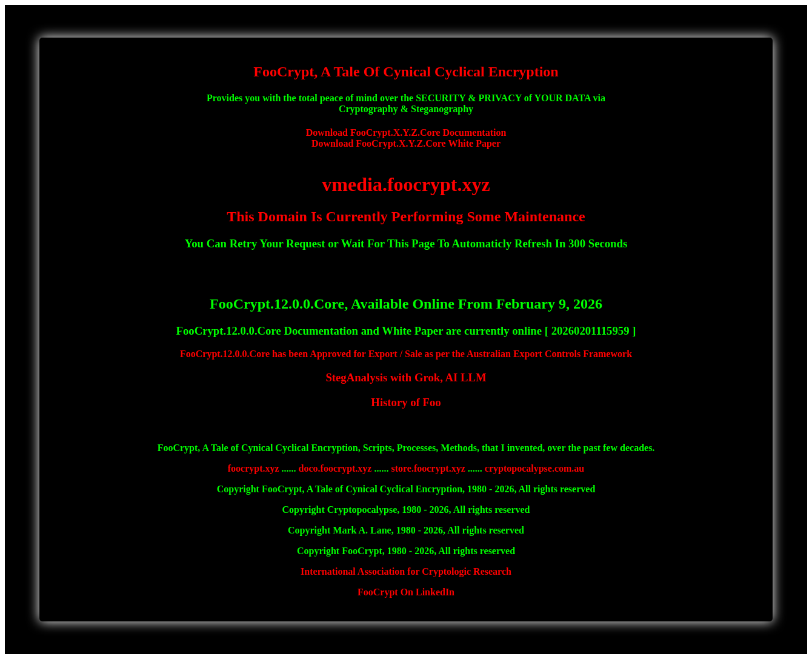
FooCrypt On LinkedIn (406, 592)
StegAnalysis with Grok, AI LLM (406, 377)
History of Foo (406, 402)
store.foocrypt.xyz (428, 468)
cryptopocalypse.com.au (534, 468)
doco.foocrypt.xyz (335, 468)
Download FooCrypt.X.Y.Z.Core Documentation (406, 132)
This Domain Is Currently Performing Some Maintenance (406, 216)
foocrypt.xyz (254, 468)
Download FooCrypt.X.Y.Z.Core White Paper (406, 143)
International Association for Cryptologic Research (406, 571)
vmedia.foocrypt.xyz (406, 184)
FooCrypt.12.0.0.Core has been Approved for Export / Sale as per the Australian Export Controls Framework (406, 354)
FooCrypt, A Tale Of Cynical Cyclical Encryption (406, 72)
